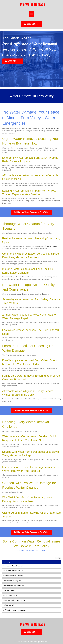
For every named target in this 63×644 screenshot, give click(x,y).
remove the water (52, 246)
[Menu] (31, 14)
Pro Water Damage (53, 128)
